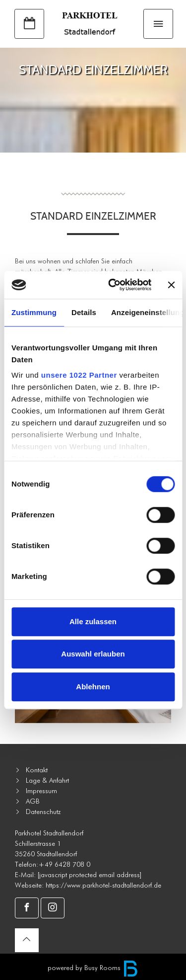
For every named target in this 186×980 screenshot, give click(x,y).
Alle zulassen (93, 621)
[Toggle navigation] (158, 24)
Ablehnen (93, 687)
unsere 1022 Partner (79, 375)
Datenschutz (43, 812)
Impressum (41, 791)
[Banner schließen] (171, 285)
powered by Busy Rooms (93, 968)
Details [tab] (84, 312)
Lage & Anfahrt (47, 780)
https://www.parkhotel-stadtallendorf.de (103, 885)
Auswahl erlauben (93, 654)
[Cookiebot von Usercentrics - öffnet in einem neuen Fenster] (113, 285)
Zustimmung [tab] (34, 312)
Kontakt (37, 770)
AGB (33, 801)
